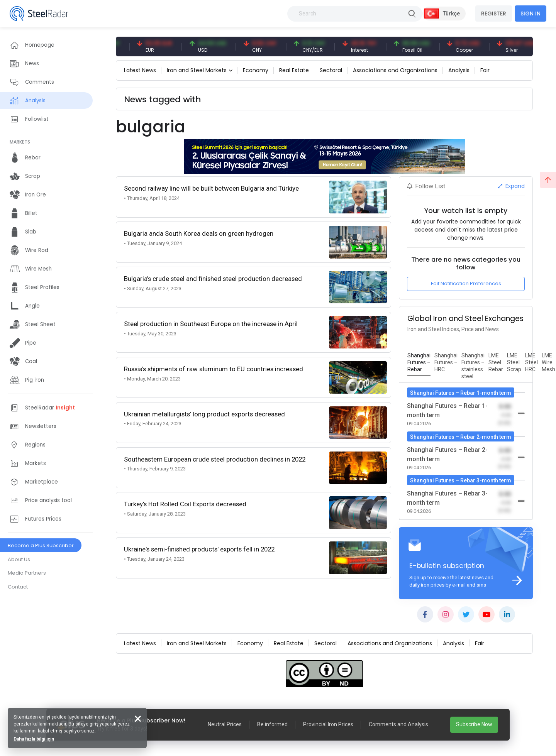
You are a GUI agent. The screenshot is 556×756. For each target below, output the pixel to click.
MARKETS (20, 142)
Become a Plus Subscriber (41, 545)
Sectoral (331, 70)
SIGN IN (531, 14)
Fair (485, 70)
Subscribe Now (474, 724)
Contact (18, 587)
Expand (511, 186)
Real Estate (294, 70)
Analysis (459, 70)
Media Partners (27, 573)
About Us (19, 559)
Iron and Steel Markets (197, 70)
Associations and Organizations (395, 70)
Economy (256, 70)
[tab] (419, 363)
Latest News (140, 70)
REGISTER (494, 14)
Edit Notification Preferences (466, 283)
